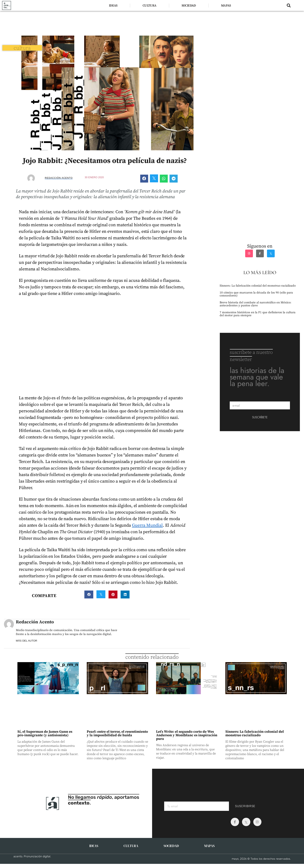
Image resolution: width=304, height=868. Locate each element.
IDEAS (113, 6)
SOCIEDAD (189, 6)
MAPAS (226, 6)
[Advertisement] (105, 22)
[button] (289, 5)
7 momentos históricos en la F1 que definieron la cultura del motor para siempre (258, 314)
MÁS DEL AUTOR (28, 640)
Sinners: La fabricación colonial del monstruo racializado (258, 286)
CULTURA (150, 6)
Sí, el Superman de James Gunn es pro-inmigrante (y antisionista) (45, 733)
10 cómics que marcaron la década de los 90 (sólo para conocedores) (256, 294)
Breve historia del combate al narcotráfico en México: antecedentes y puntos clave (255, 304)
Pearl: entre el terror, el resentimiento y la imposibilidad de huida (117, 733)
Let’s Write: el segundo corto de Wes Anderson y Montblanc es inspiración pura (187, 735)
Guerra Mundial (147, 525)
